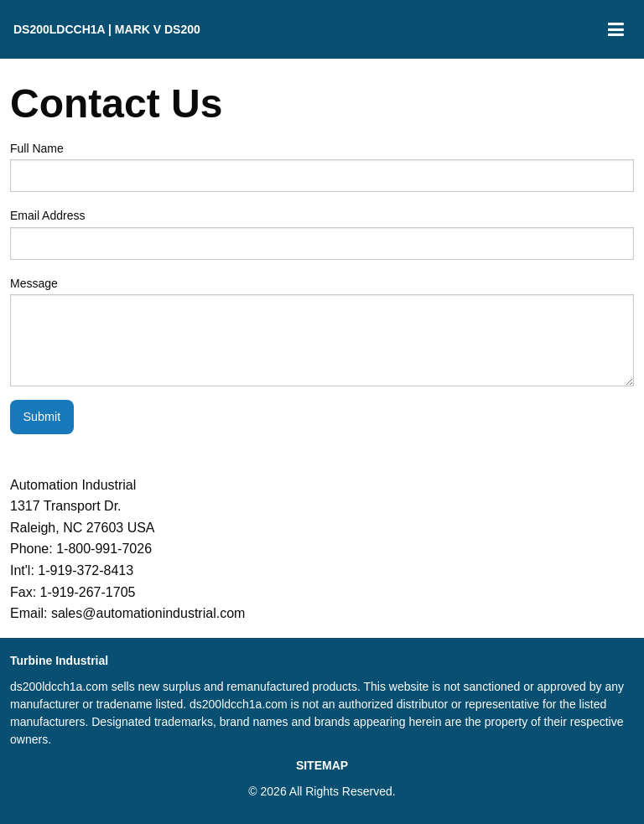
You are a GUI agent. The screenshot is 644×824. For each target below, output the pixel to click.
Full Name (322, 167)
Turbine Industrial (59, 661)
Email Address (322, 234)
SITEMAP (322, 765)
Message (322, 332)
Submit (42, 417)
